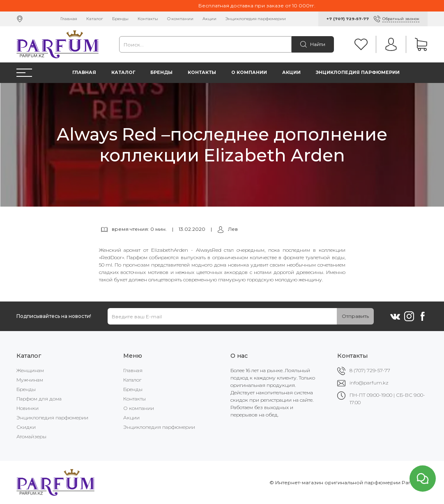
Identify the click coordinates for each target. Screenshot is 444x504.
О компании (180, 19)
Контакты (148, 19)
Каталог (95, 19)
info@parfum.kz (369, 383)
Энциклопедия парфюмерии (256, 19)
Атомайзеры (31, 436)
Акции (209, 19)
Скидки (26, 427)
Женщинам (30, 370)
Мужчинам (30, 380)
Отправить (355, 316)
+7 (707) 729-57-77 (348, 19)
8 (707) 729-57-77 (370, 370)
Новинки (28, 408)
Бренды (120, 19)
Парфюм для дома (39, 399)
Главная (69, 19)
